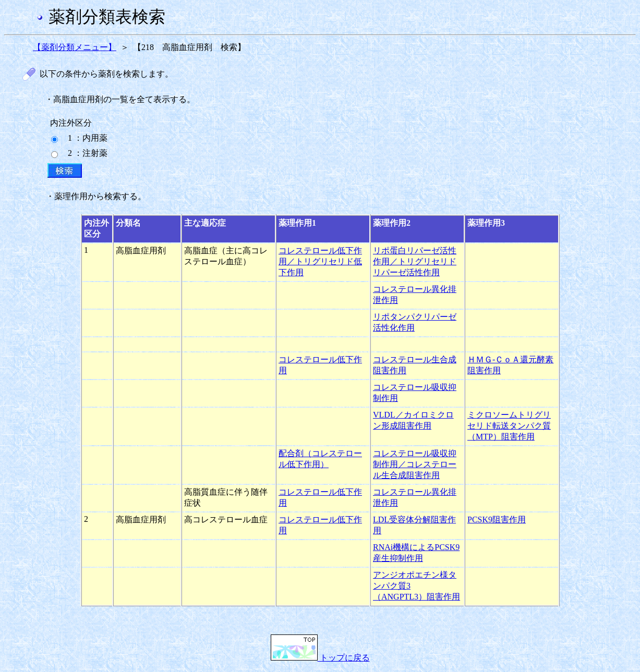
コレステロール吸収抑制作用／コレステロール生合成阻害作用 (415, 464)
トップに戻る (320, 658)
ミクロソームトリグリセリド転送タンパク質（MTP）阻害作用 (509, 426)
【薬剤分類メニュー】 (75, 47)
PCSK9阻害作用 (497, 520)
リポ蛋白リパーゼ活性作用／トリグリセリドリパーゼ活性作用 (415, 261)
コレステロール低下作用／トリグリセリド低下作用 (320, 261)
